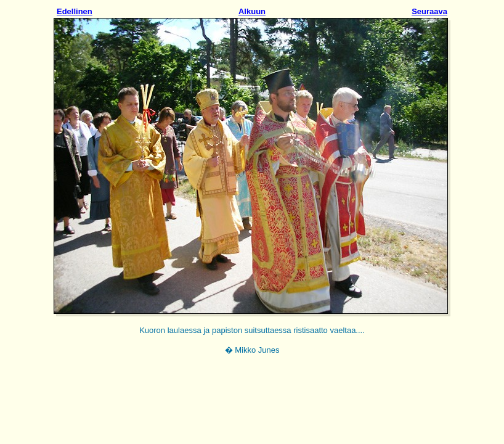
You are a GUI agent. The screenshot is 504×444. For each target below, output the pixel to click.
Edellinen (75, 11)
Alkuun (252, 11)
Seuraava (429, 11)
